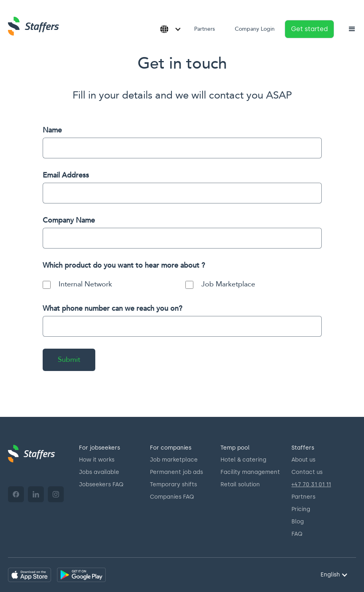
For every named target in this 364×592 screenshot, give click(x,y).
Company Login (255, 29)
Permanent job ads (176, 472)
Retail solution (240, 484)
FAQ (297, 534)
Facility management (250, 472)
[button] (168, 29)
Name (52, 130)
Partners (205, 29)
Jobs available (99, 472)
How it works (97, 460)
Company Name (69, 220)
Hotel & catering (243, 460)
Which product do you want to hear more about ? (124, 265)
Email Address (66, 175)
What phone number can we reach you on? (112, 309)
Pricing (301, 509)
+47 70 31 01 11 (311, 484)
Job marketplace (174, 460)
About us (303, 460)
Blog (298, 522)
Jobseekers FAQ (101, 484)
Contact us (307, 472)
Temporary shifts (173, 484)
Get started (309, 29)
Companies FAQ (172, 497)
